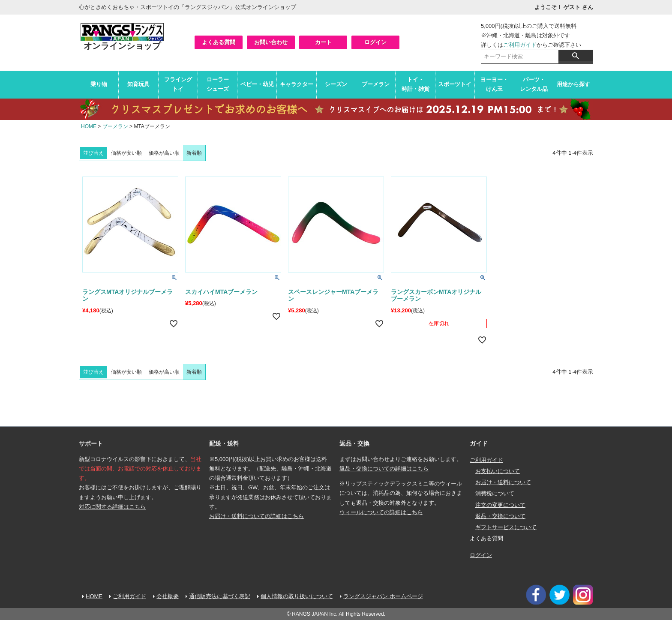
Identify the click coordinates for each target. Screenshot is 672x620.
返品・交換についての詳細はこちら (384, 469)
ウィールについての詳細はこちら (381, 512)
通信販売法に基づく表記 (220, 596)
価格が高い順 (164, 153)
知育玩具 (138, 84)
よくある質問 (219, 42)
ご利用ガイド (520, 45)
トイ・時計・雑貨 (415, 84)
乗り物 (99, 84)
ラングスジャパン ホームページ (383, 596)
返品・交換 (354, 443)
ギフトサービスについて (506, 527)
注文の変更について (500, 505)
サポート (91, 443)
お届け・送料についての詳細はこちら (256, 516)
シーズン (336, 84)
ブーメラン (376, 84)
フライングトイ (178, 84)
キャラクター (297, 84)
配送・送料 (224, 443)
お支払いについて (498, 471)
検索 (576, 56)
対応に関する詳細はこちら (112, 507)
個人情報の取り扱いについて (297, 596)
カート (323, 42)
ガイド (479, 443)
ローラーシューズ (218, 84)
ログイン (375, 42)
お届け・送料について (503, 482)
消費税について (495, 493)
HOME (89, 126)
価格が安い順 (126, 153)
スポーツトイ (455, 84)
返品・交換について (500, 516)
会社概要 (168, 596)
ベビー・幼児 (257, 84)
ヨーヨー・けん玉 (494, 84)
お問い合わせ (271, 42)
